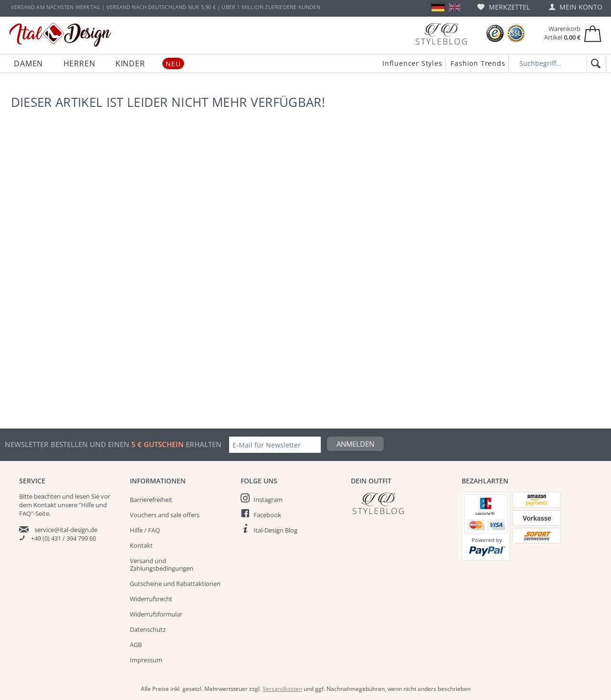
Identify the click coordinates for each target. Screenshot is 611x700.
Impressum (146, 660)
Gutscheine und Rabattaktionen (175, 584)
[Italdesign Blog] (401, 503)
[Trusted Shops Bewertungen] (495, 34)
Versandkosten (282, 689)
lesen (82, 496)
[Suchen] (594, 64)
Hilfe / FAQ (145, 530)
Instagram (268, 500)
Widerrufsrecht (151, 599)
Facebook (267, 515)
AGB (136, 645)
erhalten (203, 444)
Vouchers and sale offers (165, 515)
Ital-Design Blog (275, 530)
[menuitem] (504, 7)
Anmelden (355, 444)
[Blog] (441, 34)
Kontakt (141, 545)
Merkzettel (504, 7)
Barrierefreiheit (151, 500)
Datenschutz (148, 629)
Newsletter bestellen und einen (68, 444)
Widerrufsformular (156, 614)
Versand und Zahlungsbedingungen (162, 564)
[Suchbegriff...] (557, 63)
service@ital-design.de (66, 530)
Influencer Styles (412, 63)
